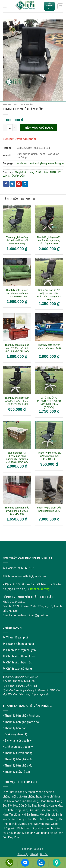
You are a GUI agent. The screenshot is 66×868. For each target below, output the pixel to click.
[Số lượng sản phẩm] (10, 128)
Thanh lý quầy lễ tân (17, 772)
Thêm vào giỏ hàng (38, 128)
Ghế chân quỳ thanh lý (18, 747)
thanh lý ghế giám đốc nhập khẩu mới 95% (49, 509)
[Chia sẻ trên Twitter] (12, 184)
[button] (5, 6)
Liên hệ (34, 854)
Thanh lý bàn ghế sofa (18, 759)
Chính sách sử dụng (19, 669)
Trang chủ (10, 105)
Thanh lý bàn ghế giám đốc (21, 722)
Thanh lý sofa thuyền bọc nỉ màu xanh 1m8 (49, 347)
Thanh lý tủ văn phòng (18, 753)
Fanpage (27, 849)
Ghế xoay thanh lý (16, 734)
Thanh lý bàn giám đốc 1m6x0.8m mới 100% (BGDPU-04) (17, 511)
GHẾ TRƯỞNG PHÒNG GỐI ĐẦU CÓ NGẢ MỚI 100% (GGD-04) (49, 403)
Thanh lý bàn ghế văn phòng (22, 716)
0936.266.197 (25, 568)
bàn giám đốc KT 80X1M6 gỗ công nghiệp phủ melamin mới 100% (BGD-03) (17, 457)
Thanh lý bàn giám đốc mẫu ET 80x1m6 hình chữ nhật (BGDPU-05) (17, 348)
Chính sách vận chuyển (21, 650)
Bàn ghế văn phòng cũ (26, 172)
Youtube (38, 849)
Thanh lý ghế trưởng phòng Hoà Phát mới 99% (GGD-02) (17, 240)
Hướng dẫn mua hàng (20, 644)
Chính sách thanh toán (20, 656)
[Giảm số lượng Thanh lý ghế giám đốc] (5, 128)
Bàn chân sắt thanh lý (18, 741)
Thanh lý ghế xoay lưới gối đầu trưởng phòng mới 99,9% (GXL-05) (17, 401)
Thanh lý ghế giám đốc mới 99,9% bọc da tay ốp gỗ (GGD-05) (49, 240)
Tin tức (44, 854)
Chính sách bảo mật (19, 662)
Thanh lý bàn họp (15, 728)
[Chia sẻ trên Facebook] (6, 184)
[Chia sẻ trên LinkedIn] (25, 184)
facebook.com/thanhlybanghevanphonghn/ (40, 163)
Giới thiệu (23, 854)
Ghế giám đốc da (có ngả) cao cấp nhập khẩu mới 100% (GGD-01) (49, 295)
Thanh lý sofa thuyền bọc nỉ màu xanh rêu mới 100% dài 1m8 (17, 293)
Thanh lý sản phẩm (18, 637)
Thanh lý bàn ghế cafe (18, 766)
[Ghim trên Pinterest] (19, 184)
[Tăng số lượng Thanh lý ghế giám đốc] (15, 128)
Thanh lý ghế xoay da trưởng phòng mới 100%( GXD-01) (49, 456)
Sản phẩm (27, 105)
